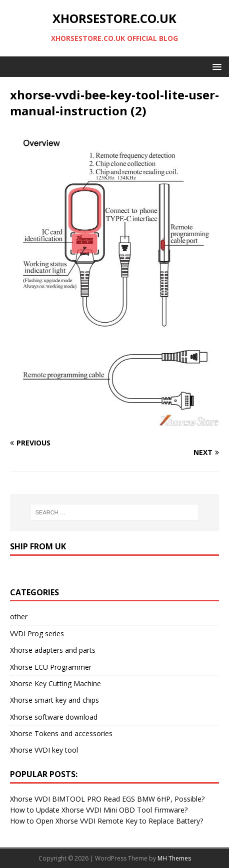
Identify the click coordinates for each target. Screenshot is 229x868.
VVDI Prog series (37, 634)
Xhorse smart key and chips (54, 700)
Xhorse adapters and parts (53, 650)
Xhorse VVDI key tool (44, 750)
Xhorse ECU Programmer (51, 667)
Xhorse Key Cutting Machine (55, 683)
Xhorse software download (54, 717)
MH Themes (174, 858)
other (19, 617)
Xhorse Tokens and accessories (61, 733)
